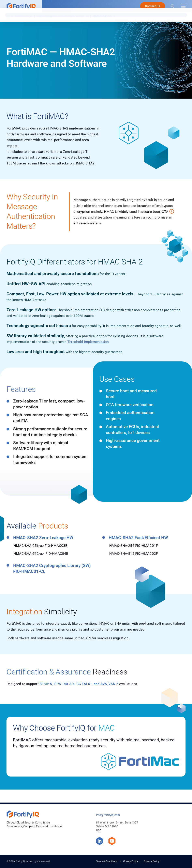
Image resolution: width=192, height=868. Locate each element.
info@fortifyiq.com (108, 815)
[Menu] (183, 6)
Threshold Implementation (88, 342)
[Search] (172, 6)
